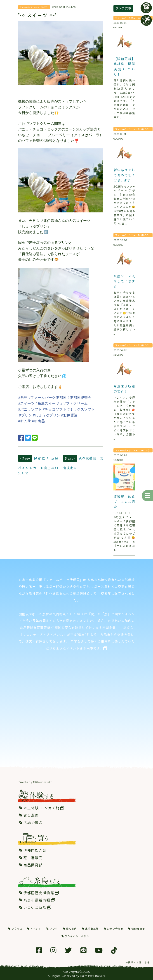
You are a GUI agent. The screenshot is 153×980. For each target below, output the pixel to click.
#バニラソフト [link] (30, 409)
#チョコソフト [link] (55, 409)
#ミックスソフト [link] (81, 409)
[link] (31, 421)
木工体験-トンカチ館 (42, 808)
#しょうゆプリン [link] (47, 415)
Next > (70, 458)
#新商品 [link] (38, 421)
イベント (34, 929)
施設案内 (70, 929)
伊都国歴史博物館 (39, 893)
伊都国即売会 (33, 850)
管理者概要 (137, 929)
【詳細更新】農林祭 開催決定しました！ (124, 66)
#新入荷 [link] (25, 421)
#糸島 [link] (23, 398)
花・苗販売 (31, 858)
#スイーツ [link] (26, 403)
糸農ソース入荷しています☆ (124, 281)
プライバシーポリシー (77, 936)
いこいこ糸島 (35, 907)
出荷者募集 (90, 929)
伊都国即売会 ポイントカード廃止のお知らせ (40, 465)
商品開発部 (31, 865)
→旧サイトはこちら (137, 962)
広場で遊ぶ (31, 823)
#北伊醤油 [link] (69, 415)
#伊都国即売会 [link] (79, 398)
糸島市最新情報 (37, 900)
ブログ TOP (123, 8)
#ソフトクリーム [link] (74, 403)
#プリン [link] (25, 415)
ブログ (52, 929)
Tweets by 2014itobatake (35, 782)
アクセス (15, 929)
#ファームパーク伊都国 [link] (47, 398)
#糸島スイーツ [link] (47, 403)
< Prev (25, 458)
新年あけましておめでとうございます (124, 175)
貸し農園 (29, 815)
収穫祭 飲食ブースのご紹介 (124, 501)
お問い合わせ (113, 929)
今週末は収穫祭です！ (124, 389)
